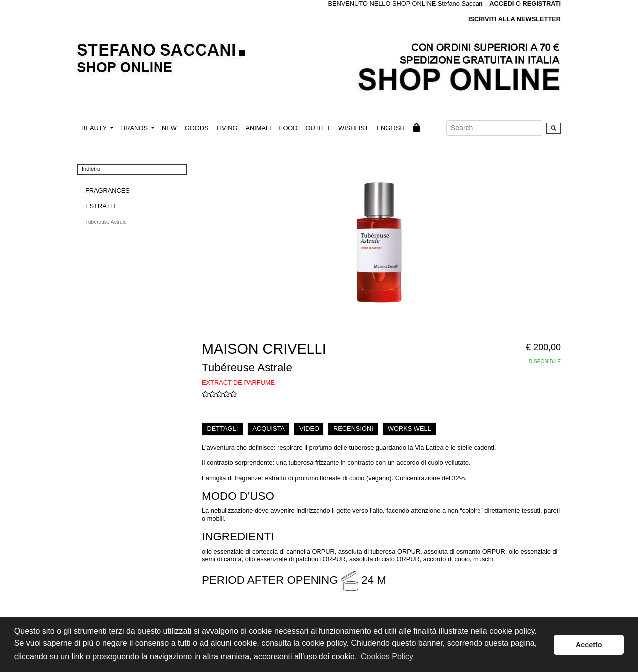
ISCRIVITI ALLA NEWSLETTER (514, 19)
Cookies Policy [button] (387, 656)
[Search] (494, 128)
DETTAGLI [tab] (223, 428)
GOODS (197, 128)
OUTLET (318, 128)
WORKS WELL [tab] (409, 428)
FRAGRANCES (107, 191)
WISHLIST (353, 128)
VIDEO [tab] (309, 428)
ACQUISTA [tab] (268, 428)
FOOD (288, 128)
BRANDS (135, 128)
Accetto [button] (589, 645)
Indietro (91, 169)
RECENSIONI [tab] (353, 428)
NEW (169, 128)
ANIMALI (258, 128)
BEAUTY (95, 128)
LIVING (227, 128)
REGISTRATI (542, 4)
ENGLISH (390, 128)
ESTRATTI (100, 206)
